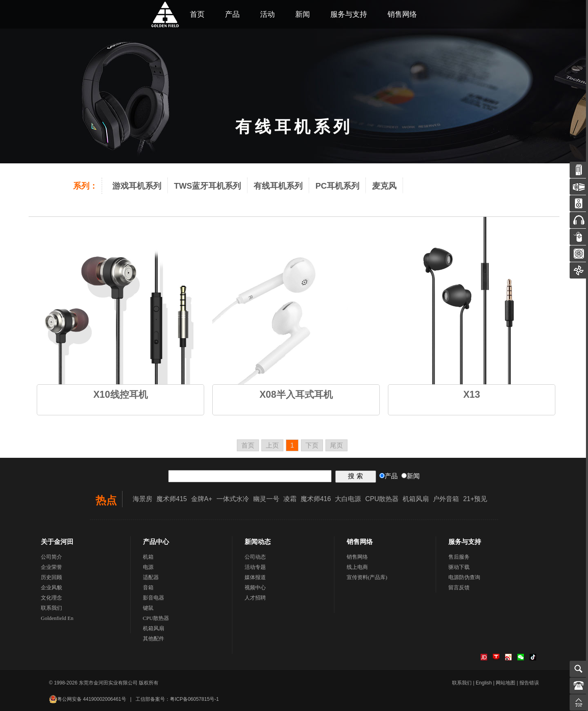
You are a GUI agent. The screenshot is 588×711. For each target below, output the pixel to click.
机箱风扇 (416, 499)
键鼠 (148, 608)
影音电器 (154, 598)
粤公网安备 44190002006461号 (88, 699)
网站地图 (506, 683)
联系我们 (51, 608)
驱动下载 (459, 567)
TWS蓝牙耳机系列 (207, 186)
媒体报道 (255, 577)
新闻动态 (258, 542)
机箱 (148, 557)
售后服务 (459, 557)
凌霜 (290, 499)
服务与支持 (349, 14)
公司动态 (255, 557)
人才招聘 (255, 598)
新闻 (303, 14)
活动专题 (255, 567)
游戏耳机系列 (137, 186)
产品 (232, 14)
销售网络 (402, 14)
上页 (272, 445)
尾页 (336, 445)
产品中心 (156, 542)
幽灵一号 (266, 499)
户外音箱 (446, 499)
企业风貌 (51, 587)
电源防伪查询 (464, 577)
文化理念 (51, 598)
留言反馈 (459, 587)
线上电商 (357, 567)
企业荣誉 (51, 567)
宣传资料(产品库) (367, 577)
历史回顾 (51, 577)
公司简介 (51, 557)
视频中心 (255, 587)
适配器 (151, 577)
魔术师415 (172, 499)
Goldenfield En (57, 618)
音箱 (148, 587)
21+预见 (475, 499)
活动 (267, 14)
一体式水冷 (233, 499)
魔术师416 (316, 499)
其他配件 (154, 639)
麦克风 (384, 186)
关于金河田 (57, 542)
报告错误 (529, 683)
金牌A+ (202, 499)
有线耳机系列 (278, 186)
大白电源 (348, 499)
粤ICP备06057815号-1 (194, 699)
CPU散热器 (382, 499)
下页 (312, 445)
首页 (248, 445)
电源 (148, 567)
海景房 (143, 499)
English (484, 683)
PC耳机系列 (337, 186)
